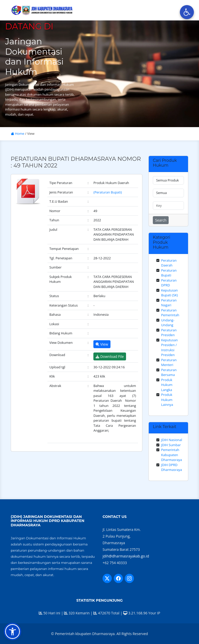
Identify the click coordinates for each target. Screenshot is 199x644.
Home (17, 133)
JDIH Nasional (172, 440)
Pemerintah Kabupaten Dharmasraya (172, 455)
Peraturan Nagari (169, 303)
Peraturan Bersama (169, 372)
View (102, 344)
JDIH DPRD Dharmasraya (172, 467)
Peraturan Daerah (169, 263)
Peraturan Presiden (169, 333)
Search (161, 220)
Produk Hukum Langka (167, 385)
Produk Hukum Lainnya (167, 400)
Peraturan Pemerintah (170, 313)
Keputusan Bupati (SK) (170, 293)
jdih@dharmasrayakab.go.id (126, 556)
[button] (13, 631)
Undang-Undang (168, 323)
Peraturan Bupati (169, 273)
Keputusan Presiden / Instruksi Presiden (170, 348)
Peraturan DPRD (169, 283)
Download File (110, 356)
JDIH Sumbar (171, 445)
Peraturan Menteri (169, 362)
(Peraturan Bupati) (108, 192)
